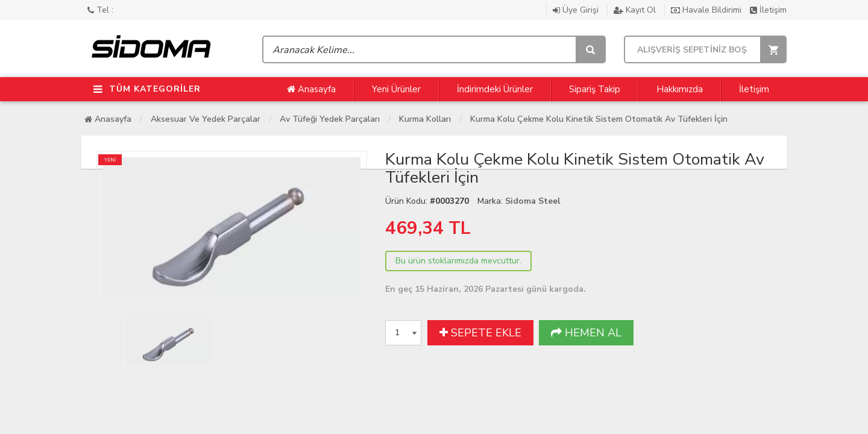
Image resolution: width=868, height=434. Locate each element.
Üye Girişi (577, 10)
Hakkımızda (680, 89)
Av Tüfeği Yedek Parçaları (330, 119)
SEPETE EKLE (480, 333)
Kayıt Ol (636, 10)
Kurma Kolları (425, 119)
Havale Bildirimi (707, 10)
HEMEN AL (586, 333)
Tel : (100, 10)
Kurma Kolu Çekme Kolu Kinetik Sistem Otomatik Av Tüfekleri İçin (599, 119)
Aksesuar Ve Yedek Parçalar (206, 119)
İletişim (768, 10)
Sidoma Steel (533, 201)
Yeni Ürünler (396, 89)
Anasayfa (311, 89)
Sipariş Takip (595, 89)
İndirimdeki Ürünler (495, 89)
